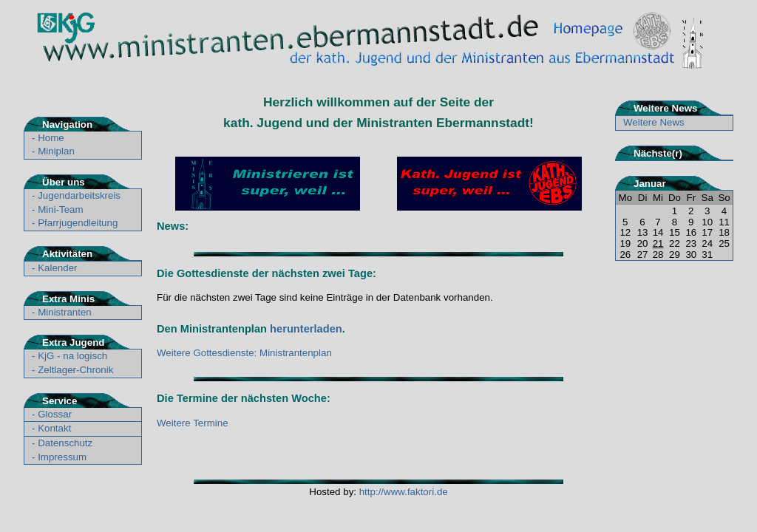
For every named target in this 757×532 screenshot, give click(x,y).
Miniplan (56, 151)
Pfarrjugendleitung (78, 223)
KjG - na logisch (72, 356)
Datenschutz (65, 443)
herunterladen (306, 329)
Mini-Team (60, 209)
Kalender (57, 268)
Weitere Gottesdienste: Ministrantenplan (244, 353)
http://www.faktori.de (404, 492)
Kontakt (54, 428)
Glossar (55, 414)
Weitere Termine (193, 423)
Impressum (62, 457)
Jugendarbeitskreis (79, 195)
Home (51, 138)
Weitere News (654, 122)
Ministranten (65, 312)
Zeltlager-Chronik (75, 370)
